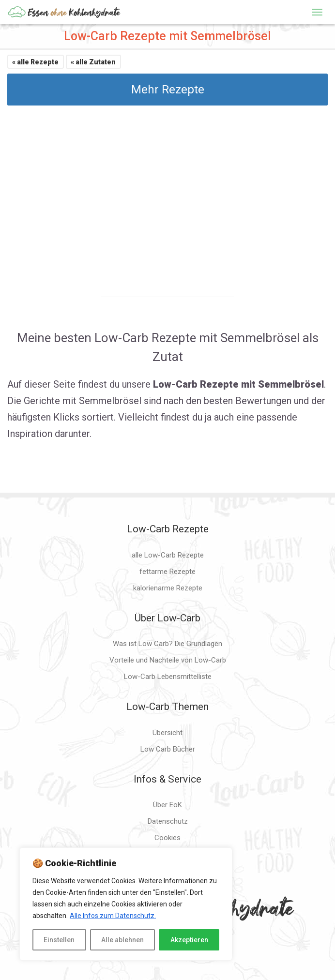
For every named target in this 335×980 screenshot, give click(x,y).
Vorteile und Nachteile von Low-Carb (168, 660)
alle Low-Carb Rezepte (168, 555)
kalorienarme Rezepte (168, 588)
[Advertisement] (167, 193)
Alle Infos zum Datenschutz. (113, 916)
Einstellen (59, 940)
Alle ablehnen (122, 940)
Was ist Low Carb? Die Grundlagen (167, 644)
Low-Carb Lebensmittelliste (168, 677)
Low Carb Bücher (168, 749)
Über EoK (167, 805)
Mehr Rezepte (168, 90)
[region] (126, 904)
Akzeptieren (189, 940)
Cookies (167, 838)
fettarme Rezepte (167, 572)
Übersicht (167, 733)
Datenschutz (168, 821)
